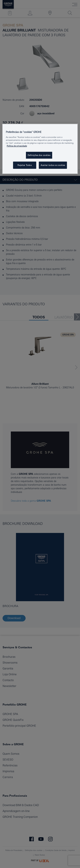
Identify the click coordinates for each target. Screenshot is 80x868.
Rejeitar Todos (25, 165)
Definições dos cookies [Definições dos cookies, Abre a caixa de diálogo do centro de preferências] (39, 155)
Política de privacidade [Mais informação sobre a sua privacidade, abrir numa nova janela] (17, 146)
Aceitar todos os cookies (53, 165)
